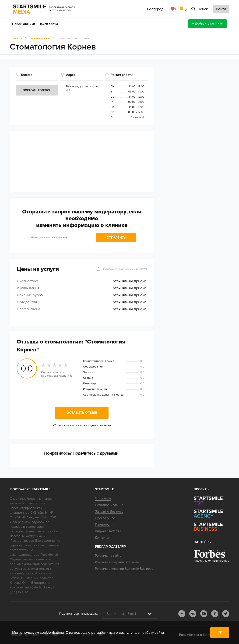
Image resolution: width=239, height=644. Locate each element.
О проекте (103, 498)
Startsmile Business (109, 511)
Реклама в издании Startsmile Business (124, 569)
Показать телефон (37, 90)
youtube (204, 614)
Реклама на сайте (108, 556)
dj (182, 614)
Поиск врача (48, 24)
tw (226, 614)
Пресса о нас (105, 518)
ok (215, 614)
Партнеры (103, 525)
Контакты (102, 538)
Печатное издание (109, 505)
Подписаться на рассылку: (79, 614)
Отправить (116, 238)
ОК (220, 632)
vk (193, 614)
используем (29, 633)
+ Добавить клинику (207, 23)
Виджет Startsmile (108, 531)
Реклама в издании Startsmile (117, 562)
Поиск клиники (24, 24)
